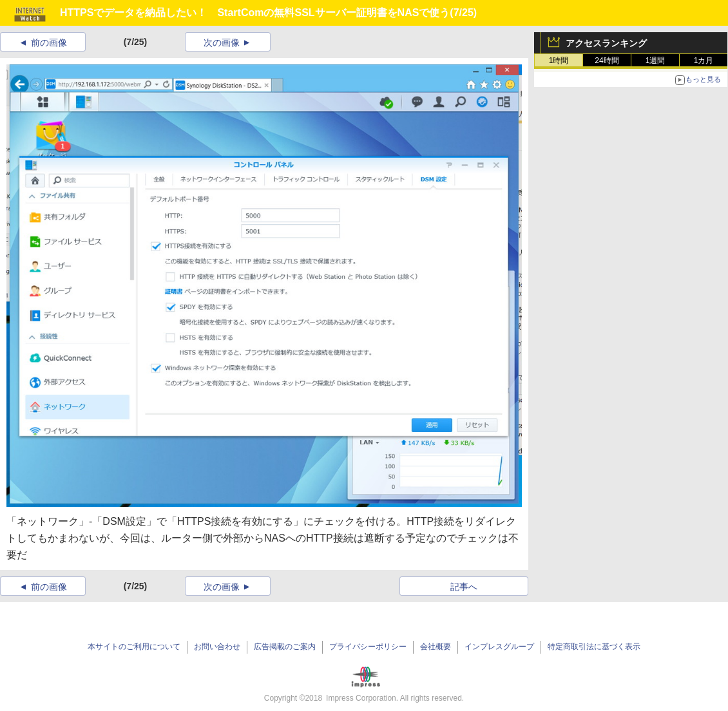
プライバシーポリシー (368, 647)
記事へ (464, 587)
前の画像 (49, 43)
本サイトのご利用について (134, 647)
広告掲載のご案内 (285, 647)
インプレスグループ (499, 647)
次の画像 (222, 43)
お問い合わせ (217, 647)
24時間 (607, 61)
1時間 (559, 61)
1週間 (656, 61)
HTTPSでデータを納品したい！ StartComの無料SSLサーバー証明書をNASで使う (255, 13)
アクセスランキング (606, 43)
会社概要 (436, 647)
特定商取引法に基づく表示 (594, 647)
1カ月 (704, 61)
